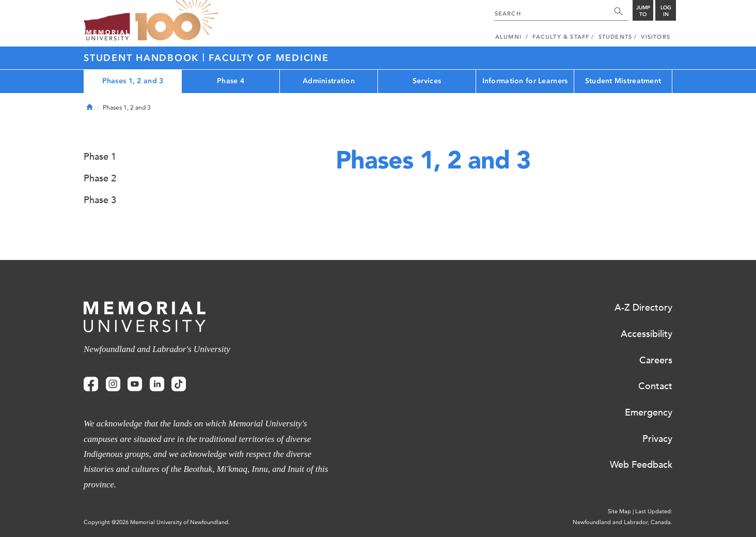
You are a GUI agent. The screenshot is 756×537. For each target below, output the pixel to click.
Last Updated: (654, 511)
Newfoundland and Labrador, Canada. (623, 522)
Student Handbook (143, 58)
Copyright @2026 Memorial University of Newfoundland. (157, 522)
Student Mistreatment (623, 81)
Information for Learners (525, 81)
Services (427, 81)
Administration (329, 81)
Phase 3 (100, 200)
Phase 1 (100, 157)
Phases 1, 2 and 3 (133, 81)
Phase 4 (231, 81)
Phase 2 (100, 178)
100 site (177, 21)
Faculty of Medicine (269, 58)
